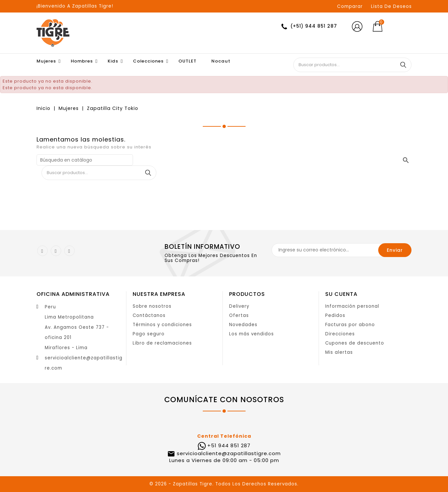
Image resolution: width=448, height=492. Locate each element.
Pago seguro (149, 334)
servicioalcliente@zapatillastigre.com (228, 453)
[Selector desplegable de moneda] (401, 27)
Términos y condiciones (162, 325)
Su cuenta (341, 294)
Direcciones (340, 334)
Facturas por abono (350, 325)
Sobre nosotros (152, 306)
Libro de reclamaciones (162, 343)
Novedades (243, 325)
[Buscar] (85, 160)
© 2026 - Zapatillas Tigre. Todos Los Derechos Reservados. (224, 484)
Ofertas (239, 315)
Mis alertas (339, 352)
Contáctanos (149, 315)
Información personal (352, 306)
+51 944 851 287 (229, 445)
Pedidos (335, 315)
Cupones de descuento (355, 343)
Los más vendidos (251, 334)
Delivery (239, 306)
